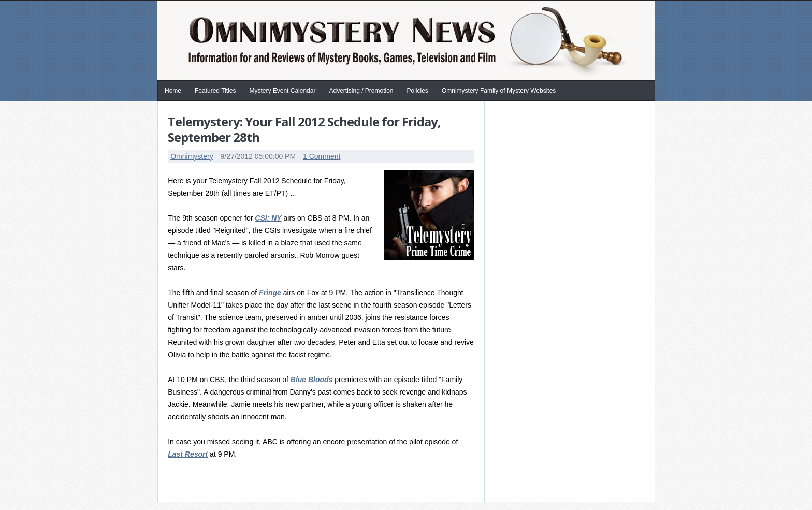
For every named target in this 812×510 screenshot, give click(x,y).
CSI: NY (268, 218)
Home (173, 91)
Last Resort (188, 454)
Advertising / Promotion (361, 91)
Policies (418, 91)
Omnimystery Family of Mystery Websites (499, 91)
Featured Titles (215, 91)
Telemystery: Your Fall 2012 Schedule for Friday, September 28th (304, 129)
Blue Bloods (312, 380)
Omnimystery (192, 156)
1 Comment (322, 156)
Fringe (270, 293)
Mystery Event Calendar (282, 91)
